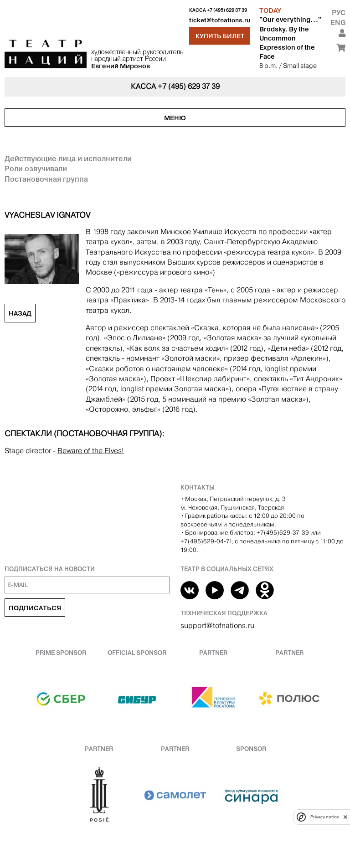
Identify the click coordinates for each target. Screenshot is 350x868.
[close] (345, 817)
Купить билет (220, 36)
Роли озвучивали (36, 168)
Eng (338, 23)
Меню (175, 118)
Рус (339, 13)
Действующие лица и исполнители (68, 158)
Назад (20, 313)
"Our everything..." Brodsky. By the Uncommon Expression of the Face (290, 38)
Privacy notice (324, 817)
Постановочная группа (46, 179)
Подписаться (35, 608)
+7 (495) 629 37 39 (227, 10)
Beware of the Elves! (91, 451)
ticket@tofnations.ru (220, 20)
